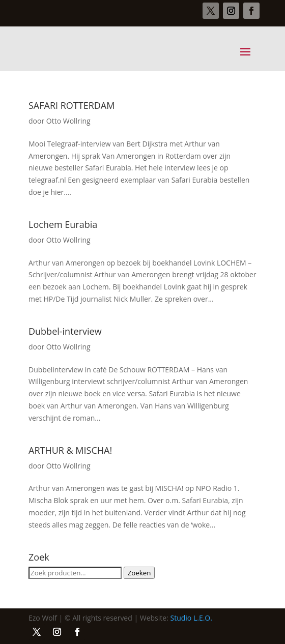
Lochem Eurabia (63, 224)
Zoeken (139, 573)
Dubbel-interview (65, 331)
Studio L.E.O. (191, 618)
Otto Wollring (68, 121)
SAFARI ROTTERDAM (72, 105)
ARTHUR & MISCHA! (70, 450)
